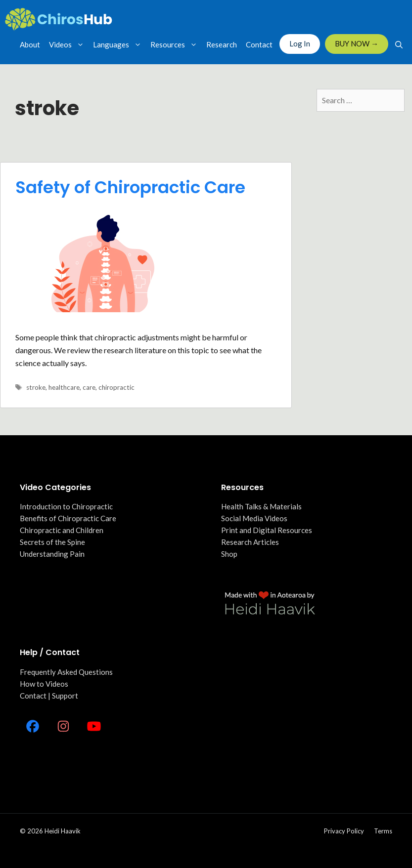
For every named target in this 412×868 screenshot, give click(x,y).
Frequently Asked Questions (66, 672)
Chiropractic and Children (62, 530)
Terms (383, 831)
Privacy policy (344, 831)
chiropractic (116, 387)
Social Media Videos (254, 518)
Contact (259, 44)
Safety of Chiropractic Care (130, 187)
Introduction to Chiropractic (66, 506)
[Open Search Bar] (399, 44)
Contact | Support (49, 696)
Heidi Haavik (63, 831)
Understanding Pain (52, 554)
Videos (69, 44)
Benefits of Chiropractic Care (68, 518)
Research (222, 44)
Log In (300, 43)
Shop (229, 554)
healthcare (64, 387)
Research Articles (250, 542)
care (89, 387)
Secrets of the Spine (52, 542)
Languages (119, 44)
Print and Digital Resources (267, 530)
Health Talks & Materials (261, 506)
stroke (36, 387)
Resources (176, 44)
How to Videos (44, 684)
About (30, 44)
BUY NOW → (357, 43)
